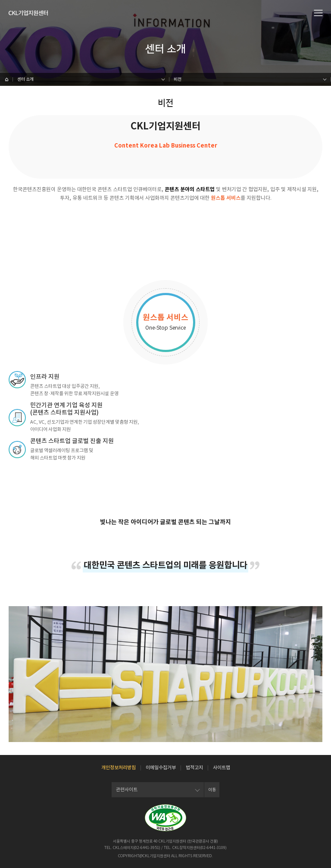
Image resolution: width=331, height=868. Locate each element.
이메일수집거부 (161, 767)
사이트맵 (222, 767)
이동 (212, 790)
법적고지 (194, 767)
